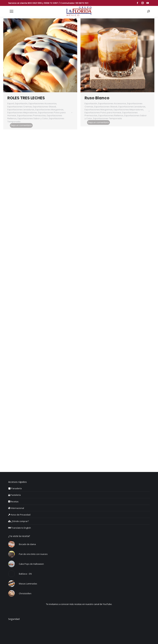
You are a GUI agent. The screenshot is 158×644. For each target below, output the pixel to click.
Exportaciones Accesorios (43, 104)
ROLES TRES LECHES (26, 98)
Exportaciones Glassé (44, 107)
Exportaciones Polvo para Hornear (103, 113)
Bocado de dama (27, 544)
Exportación (21, 104)
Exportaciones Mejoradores (22, 113)
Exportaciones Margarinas (49, 110)
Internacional (16, 508)
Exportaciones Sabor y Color (33, 118)
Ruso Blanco (97, 98)
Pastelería (14, 495)
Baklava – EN (25, 574)
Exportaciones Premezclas (32, 115)
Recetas (13, 502)
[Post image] (11, 544)
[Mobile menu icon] (11, 11)
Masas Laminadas (28, 584)
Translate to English (20, 528)
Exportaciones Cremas (20, 107)
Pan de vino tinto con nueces (33, 554)
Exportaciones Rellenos (111, 115)
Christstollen (25, 593)
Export (11, 104)
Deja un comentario (21, 125)
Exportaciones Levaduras (21, 110)
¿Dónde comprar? (18, 521)
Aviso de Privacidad (19, 515)
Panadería (15, 488)
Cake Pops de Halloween (31, 564)
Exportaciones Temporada (107, 118)
